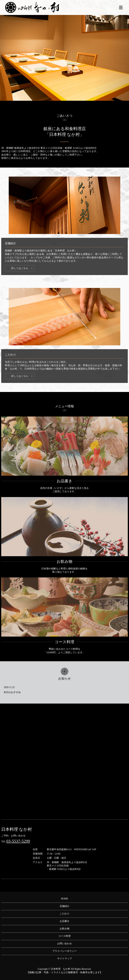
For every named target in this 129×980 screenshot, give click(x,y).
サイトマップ (64, 959)
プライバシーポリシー (64, 951)
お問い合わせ (64, 944)
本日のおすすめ (12, 692)
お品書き (64, 481)
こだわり (64, 914)
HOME (64, 899)
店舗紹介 (64, 906)
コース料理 (64, 642)
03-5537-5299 (18, 841)
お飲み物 (64, 562)
